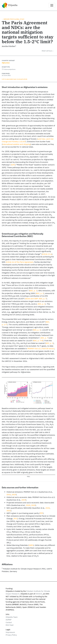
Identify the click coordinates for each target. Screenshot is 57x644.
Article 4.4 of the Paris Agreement (20, 262)
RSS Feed (10, 625)
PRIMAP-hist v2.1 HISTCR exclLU (41, 349)
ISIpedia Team (12, 617)
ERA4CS (39, 594)
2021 (9, 511)
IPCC (15, 519)
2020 (28, 505)
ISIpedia (10, 5)
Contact (9, 622)
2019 (14, 495)
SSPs (13, 165)
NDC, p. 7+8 (38, 341)
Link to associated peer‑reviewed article (15, 79)
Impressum (10, 632)
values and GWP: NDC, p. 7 (36, 299)
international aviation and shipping (16, 144)
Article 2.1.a (47, 254)
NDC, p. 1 (33, 291)
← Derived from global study (13, 19)
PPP (41, 513)
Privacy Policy (11, 635)
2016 (9, 495)
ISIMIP (9, 620)
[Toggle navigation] (52, 5)
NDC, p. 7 (44, 338)
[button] (49, 51)
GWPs (31, 545)
